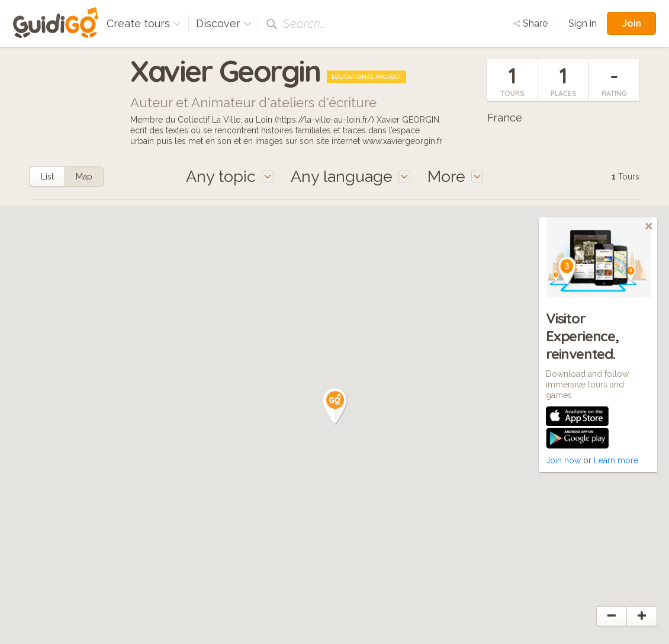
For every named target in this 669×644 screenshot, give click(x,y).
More (455, 176)
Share (530, 23)
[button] (335, 406)
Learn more (616, 460)
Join (631, 23)
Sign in (583, 23)
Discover (224, 23)
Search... (304, 24)
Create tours (144, 23)
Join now (563, 460)
